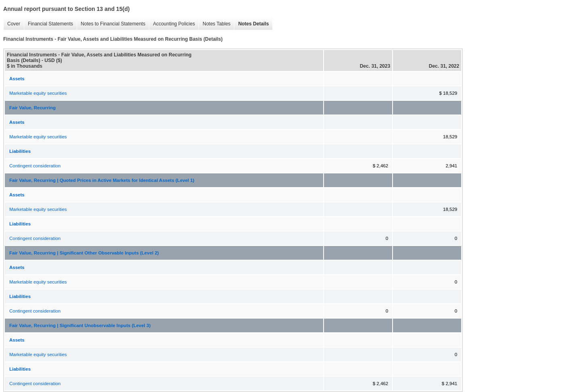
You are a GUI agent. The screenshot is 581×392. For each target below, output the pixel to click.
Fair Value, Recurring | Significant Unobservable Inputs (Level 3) (80, 325)
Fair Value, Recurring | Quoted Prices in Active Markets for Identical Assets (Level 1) (102, 180)
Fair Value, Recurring (32, 108)
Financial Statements (48, 24)
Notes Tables (214, 24)
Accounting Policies (172, 24)
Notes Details (251, 24)
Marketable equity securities (38, 93)
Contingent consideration (35, 166)
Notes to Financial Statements (111, 24)
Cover (12, 24)
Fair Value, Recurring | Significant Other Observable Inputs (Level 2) (84, 253)
